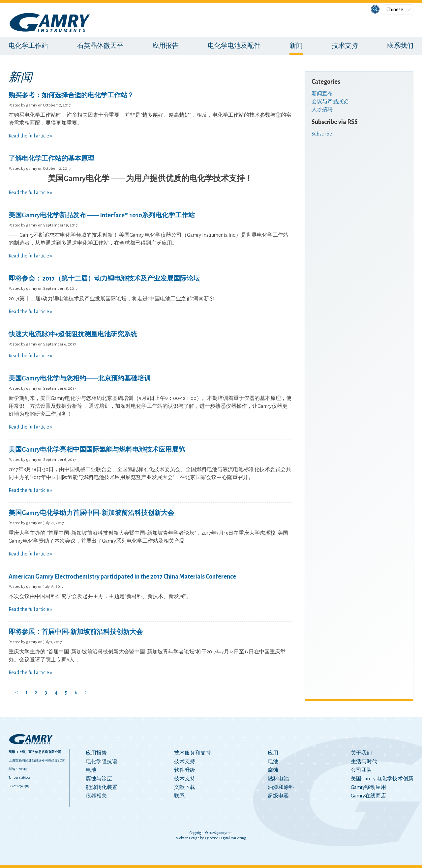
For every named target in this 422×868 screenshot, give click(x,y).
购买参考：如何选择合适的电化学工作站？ (71, 95)
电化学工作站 (28, 46)
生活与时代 (364, 762)
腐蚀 (273, 770)
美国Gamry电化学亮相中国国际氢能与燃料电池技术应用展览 (97, 450)
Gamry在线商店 (368, 796)
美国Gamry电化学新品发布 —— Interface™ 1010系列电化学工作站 (102, 215)
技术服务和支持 (193, 753)
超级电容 (278, 796)
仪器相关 (96, 796)
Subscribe (322, 134)
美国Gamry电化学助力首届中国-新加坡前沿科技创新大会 (91, 513)
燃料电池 (278, 779)
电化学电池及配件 (234, 46)
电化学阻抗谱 (102, 762)
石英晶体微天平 (100, 46)
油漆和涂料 (281, 787)
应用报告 (166, 46)
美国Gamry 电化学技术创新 (382, 779)
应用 (273, 753)
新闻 (296, 46)
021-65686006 (22, 778)
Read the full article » (30, 136)
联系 (179, 796)
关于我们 (361, 753)
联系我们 (400, 46)
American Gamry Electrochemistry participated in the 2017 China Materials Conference (122, 577)
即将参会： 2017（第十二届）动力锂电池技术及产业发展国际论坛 (104, 279)
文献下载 (185, 787)
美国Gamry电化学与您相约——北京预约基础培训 (80, 378)
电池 (91, 770)
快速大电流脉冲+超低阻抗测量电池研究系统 (73, 334)
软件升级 (185, 770)
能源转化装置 (102, 787)
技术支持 (345, 46)
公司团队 (361, 770)
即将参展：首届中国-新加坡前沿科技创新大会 (76, 632)
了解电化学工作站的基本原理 (51, 159)
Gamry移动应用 (368, 787)
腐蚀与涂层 (99, 779)
